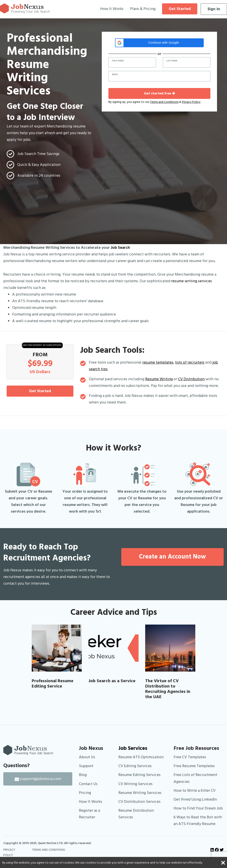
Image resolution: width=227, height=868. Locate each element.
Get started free (159, 93)
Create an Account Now (172, 557)
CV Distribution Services (139, 802)
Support (86, 766)
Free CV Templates (190, 757)
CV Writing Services (135, 784)
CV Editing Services (135, 766)
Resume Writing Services (140, 793)
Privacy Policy (191, 102)
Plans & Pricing (143, 9)
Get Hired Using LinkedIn (195, 799)
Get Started (180, 9)
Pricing (85, 793)
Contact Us (88, 784)
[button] (159, 43)
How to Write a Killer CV (195, 791)
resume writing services (192, 281)
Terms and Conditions (164, 102)
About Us (87, 757)
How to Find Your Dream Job (198, 808)
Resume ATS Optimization (141, 757)
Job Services (133, 748)
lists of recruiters (190, 362)
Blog (83, 775)
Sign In (214, 9)
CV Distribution (191, 379)
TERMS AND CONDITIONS (49, 850)
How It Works (112, 9)
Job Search (120, 248)
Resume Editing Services (139, 775)
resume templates (158, 362)
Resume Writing (159, 379)
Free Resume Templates (194, 766)
